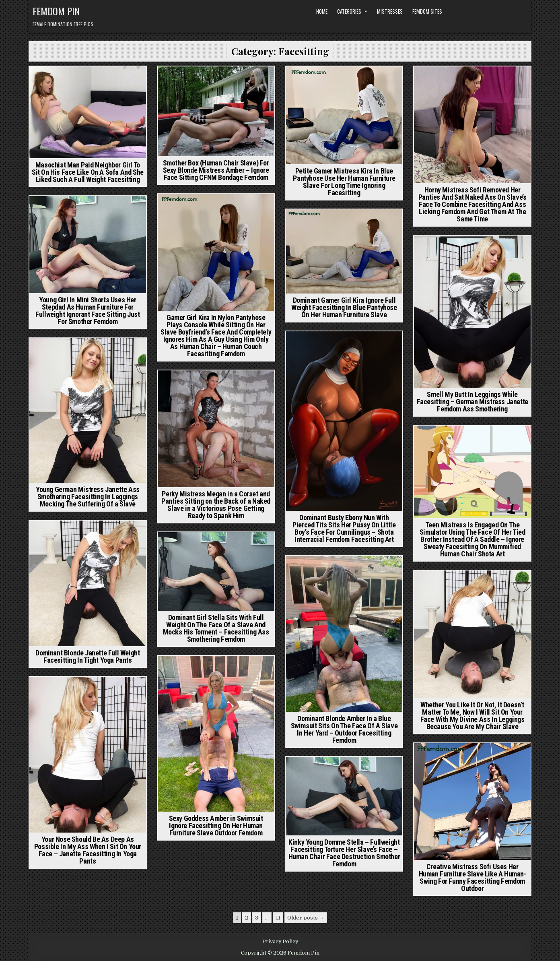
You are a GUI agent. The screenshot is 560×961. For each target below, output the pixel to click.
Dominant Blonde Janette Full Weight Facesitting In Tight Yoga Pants (87, 656)
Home (322, 11)
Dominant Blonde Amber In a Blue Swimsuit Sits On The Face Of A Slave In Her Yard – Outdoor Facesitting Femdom (344, 729)
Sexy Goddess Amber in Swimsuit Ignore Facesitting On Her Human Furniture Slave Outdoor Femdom (216, 826)
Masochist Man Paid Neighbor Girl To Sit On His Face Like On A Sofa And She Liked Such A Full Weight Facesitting (88, 172)
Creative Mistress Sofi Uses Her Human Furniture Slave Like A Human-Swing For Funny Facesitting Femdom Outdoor (472, 877)
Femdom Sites (427, 11)
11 (278, 918)
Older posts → (306, 918)
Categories (349, 11)
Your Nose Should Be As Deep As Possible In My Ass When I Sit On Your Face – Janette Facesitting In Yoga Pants (88, 850)
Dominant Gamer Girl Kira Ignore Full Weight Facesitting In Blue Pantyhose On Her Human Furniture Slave (344, 307)
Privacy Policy (280, 942)
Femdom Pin (56, 11)
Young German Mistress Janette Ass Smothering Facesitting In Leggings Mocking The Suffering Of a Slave (88, 497)
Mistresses (390, 11)
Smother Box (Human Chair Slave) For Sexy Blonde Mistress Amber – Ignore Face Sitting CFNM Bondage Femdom (216, 170)
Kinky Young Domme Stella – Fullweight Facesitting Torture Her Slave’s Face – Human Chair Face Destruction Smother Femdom (344, 853)
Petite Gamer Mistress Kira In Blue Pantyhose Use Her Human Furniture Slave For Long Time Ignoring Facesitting (344, 182)
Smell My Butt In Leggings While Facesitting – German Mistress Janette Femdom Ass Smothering (472, 402)
